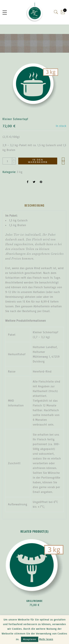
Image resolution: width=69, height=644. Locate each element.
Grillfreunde (34, 601)
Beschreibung (35, 205)
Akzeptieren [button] (30, 639)
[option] (34, 86)
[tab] (35, 205)
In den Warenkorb (38, 161)
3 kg (20, 172)
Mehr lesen (46, 639)
